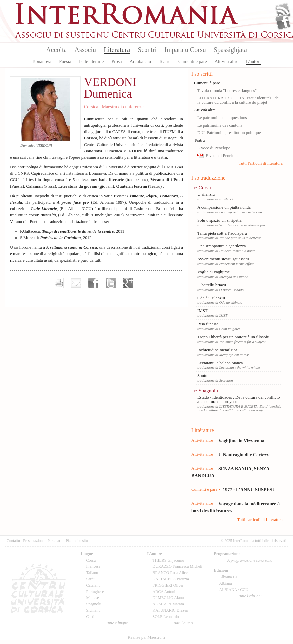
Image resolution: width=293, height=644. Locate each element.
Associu (85, 50)
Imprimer (59, 283)
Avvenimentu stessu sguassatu (223, 259)
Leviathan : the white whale (239, 367)
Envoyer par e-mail (76, 283)
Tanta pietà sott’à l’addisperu (222, 233)
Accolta (56, 50)
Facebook (283, 22)
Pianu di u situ (77, 541)
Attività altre (227, 62)
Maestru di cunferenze (122, 107)
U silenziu (206, 194)
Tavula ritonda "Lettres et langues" (227, 91)
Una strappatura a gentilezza (222, 246)
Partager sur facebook (93, 283)
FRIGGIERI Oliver (168, 585)
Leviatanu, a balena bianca (220, 363)
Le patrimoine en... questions (222, 118)
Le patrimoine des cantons (220, 125)
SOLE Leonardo (166, 617)
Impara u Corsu (185, 50)
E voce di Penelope (214, 148)
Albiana (226, 583)
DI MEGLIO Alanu (168, 598)
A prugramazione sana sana (250, 560)
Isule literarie (91, 62)
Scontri (147, 50)
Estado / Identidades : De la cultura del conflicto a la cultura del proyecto (239, 399)
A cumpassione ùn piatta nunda (224, 207)
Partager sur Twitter (111, 283)
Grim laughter (230, 329)
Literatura (117, 50)
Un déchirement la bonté (237, 251)
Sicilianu (93, 610)
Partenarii (55, 541)
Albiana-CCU (231, 577)
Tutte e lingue (117, 623)
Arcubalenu (140, 62)
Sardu (91, 579)
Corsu (205, 188)
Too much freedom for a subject (242, 342)
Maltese (93, 598)
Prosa (116, 62)
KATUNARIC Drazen (171, 610)
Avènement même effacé (237, 264)
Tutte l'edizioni (250, 596)
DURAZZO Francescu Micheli (178, 566)
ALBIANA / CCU (234, 590)
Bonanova (42, 62)
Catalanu (93, 585)
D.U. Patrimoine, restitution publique (229, 133)
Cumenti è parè (193, 62)
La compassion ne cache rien (240, 212)
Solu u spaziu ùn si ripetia (220, 220)
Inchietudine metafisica (217, 350)
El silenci (226, 199)
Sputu (202, 376)
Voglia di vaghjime (214, 272)
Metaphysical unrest (234, 355)
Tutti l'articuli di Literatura (260, 520)
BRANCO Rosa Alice (170, 573)
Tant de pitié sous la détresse (240, 238)
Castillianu (95, 617)
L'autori (253, 62)
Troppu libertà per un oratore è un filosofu (233, 337)
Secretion (226, 380)
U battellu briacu (212, 285)
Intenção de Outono (234, 277)
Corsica (91, 107)
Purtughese (95, 592)
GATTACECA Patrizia (171, 579)
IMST (203, 311)
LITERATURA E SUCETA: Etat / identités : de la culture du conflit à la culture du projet (238, 100)
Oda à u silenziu (211, 298)
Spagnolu (208, 390)
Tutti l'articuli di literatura (261, 163)
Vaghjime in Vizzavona (241, 441)
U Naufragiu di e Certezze (244, 455)
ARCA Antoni (164, 592)
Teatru (165, 62)
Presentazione (34, 541)
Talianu (92, 573)
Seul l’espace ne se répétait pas (242, 225)
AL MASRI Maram (168, 604)
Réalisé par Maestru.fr (146, 637)
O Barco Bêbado (231, 290)
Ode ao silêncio (231, 302)
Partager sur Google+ (128, 283)
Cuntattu (13, 541)
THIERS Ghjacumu (169, 560)
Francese (93, 566)
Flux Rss (283, 11)
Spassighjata (230, 50)
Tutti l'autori (183, 623)
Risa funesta (208, 324)
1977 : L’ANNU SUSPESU (249, 490)
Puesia (65, 62)
